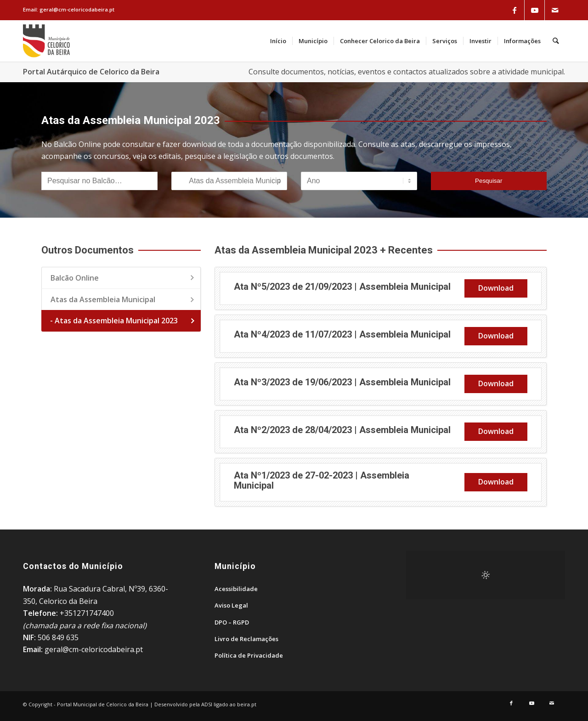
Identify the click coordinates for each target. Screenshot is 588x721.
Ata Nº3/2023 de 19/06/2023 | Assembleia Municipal (342, 382)
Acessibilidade (236, 589)
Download (496, 288)
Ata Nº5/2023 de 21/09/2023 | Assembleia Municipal (342, 287)
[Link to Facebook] (514, 10)
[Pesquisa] (556, 41)
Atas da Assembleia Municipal (103, 299)
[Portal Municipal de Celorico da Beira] (46, 41)
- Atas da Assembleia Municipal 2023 (114, 321)
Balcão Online (75, 278)
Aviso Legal (231, 605)
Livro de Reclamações (246, 639)
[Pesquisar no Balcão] (99, 181)
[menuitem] (279, 41)
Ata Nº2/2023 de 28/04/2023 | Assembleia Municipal (342, 430)
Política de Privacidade (249, 655)
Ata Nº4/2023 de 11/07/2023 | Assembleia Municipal (342, 334)
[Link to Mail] (555, 10)
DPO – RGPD (232, 622)
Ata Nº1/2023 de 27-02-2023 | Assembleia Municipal (322, 480)
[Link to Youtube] (535, 10)
